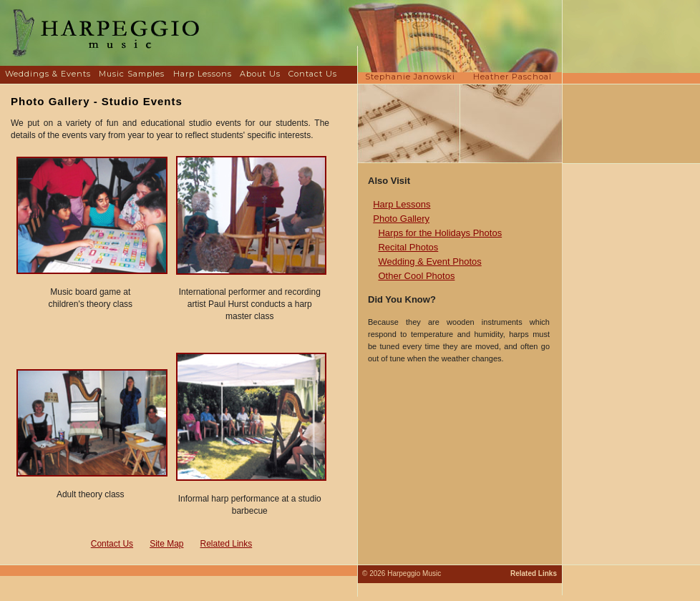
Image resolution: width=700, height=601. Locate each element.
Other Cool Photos (416, 276)
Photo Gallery (401, 219)
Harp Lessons (203, 74)
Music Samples (132, 74)
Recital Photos (408, 247)
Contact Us (313, 74)
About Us (260, 74)
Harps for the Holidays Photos (440, 233)
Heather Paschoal (512, 77)
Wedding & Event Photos (429, 262)
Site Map (166, 544)
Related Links (227, 544)
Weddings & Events (48, 74)
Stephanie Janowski (410, 77)
